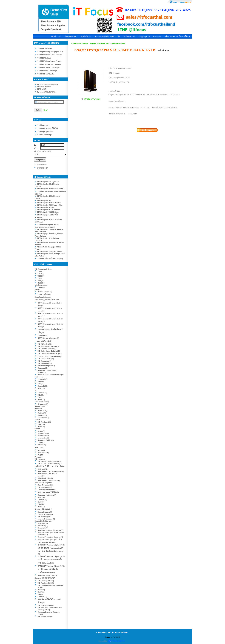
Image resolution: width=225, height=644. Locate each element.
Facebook (157, 36)
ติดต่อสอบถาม (71, 36)
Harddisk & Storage (79, 43)
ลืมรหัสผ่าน (42, 165)
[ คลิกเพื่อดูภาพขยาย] (91, 99)
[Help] (45, 110)
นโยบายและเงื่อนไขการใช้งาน (177, 36)
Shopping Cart (144, 36)
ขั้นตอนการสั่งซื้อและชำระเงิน (108, 36)
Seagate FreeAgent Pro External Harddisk (108, 43)
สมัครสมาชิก (129, 36)
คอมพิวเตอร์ (56, 36)
